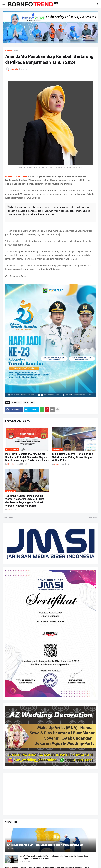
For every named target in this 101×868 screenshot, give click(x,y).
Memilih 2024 (20, 51)
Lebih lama (92, 518)
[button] (4, 4)
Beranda (9, 51)
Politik (26, 403)
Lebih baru (8, 518)
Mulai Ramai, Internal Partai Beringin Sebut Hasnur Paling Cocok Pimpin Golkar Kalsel (73, 457)
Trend (32, 403)
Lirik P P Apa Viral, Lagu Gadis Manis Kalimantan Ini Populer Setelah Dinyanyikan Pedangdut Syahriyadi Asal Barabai (54, 857)
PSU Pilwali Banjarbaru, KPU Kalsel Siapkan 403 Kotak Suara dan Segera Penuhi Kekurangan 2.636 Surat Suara (27, 457)
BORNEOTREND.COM (16, 177)
